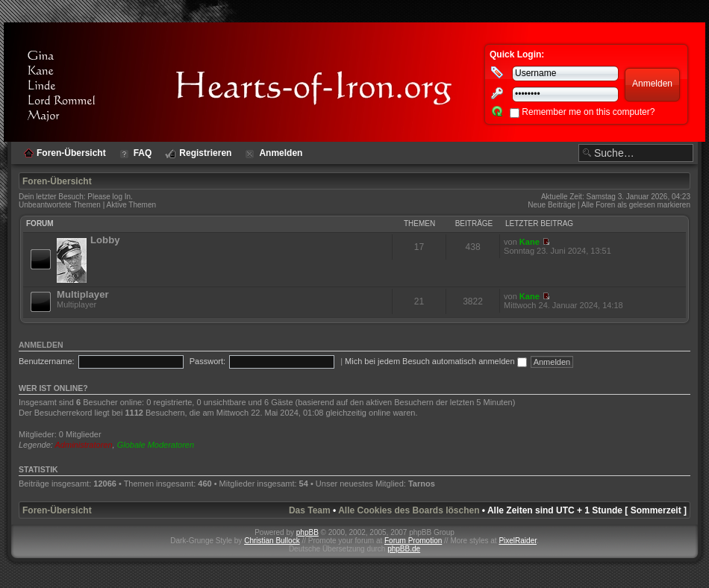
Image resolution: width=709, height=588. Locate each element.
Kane (530, 242)
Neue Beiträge (552, 205)
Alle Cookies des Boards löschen (409, 510)
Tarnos (422, 484)
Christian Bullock (272, 541)
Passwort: (207, 361)
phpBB (307, 532)
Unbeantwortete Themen (60, 205)
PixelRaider (518, 541)
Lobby (105, 240)
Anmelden (41, 345)
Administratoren (84, 445)
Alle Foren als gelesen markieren (636, 205)
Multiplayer (83, 294)
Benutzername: (47, 361)
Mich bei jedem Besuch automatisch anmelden (436, 361)
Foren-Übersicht (57, 181)
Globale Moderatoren (156, 445)
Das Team (310, 510)
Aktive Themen (132, 205)
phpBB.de (404, 549)
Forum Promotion (413, 541)
